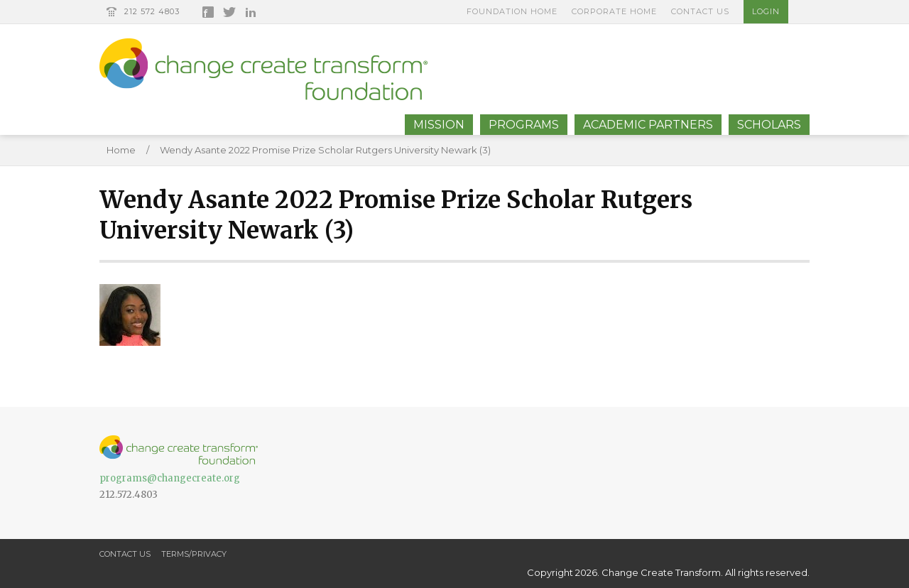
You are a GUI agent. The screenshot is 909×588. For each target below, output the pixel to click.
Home (121, 150)
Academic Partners (648, 125)
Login (766, 11)
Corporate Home (614, 11)
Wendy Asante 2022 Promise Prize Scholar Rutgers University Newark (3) (325, 150)
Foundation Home (512, 11)
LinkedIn (251, 12)
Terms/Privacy (194, 554)
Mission (439, 125)
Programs (524, 125)
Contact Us (700, 11)
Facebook (208, 12)
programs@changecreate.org (170, 478)
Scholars (769, 125)
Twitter (229, 12)
